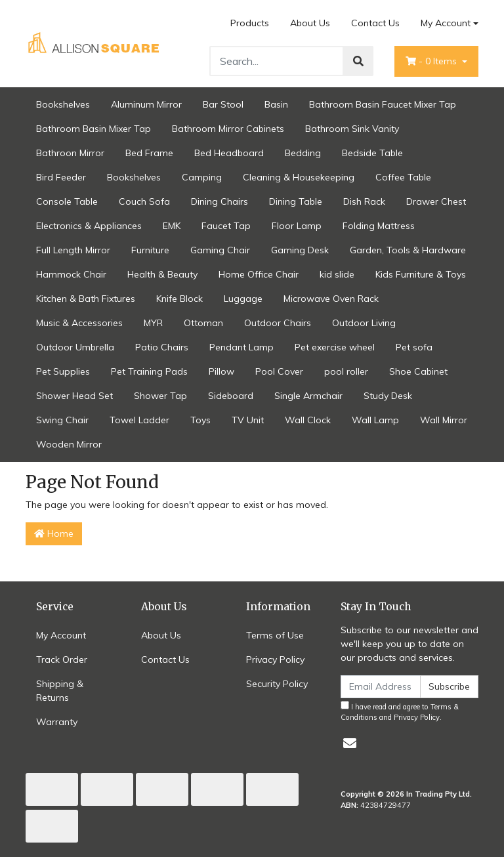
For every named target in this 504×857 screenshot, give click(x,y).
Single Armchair (308, 396)
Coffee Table (403, 177)
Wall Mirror (444, 420)
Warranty (57, 722)
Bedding (303, 153)
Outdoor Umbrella (75, 347)
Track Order (62, 659)
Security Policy (277, 684)
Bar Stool (223, 104)
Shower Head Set (74, 396)
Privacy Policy (275, 659)
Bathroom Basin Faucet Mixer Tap (383, 104)
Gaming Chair (220, 250)
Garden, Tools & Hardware (408, 250)
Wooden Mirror (69, 444)
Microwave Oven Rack (331, 299)
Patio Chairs (162, 347)
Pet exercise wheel (335, 347)
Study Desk (388, 396)
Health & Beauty (162, 274)
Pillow (221, 371)
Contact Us (375, 23)
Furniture (150, 250)
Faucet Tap (226, 226)
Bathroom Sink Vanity (352, 129)
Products (250, 23)
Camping (202, 177)
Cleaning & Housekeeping (299, 177)
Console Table (67, 201)
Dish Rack (364, 201)
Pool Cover (279, 371)
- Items (432, 61)
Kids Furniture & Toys (421, 274)
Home (54, 533)
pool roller (346, 371)
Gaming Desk (300, 250)
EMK (172, 226)
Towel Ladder (139, 420)
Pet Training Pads (149, 371)
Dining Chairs (220, 201)
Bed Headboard (229, 153)
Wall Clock (308, 420)
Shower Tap (160, 396)
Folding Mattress (379, 226)
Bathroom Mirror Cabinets (228, 129)
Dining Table (296, 201)
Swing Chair (62, 420)
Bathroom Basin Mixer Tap (94, 129)
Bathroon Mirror (70, 153)
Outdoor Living (364, 323)
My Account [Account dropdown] (446, 23)
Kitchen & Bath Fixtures (86, 299)
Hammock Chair (71, 274)
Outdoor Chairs (278, 323)
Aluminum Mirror (146, 104)
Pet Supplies (63, 371)
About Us (310, 23)
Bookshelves (63, 104)
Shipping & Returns (60, 691)
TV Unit (248, 420)
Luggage (243, 299)
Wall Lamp (375, 420)
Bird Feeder (61, 177)
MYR (153, 323)
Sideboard (231, 396)
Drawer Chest (436, 201)
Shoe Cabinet (418, 371)
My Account (61, 635)
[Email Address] (381, 687)
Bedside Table (372, 153)
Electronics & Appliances (89, 226)
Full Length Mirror (73, 250)
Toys (200, 420)
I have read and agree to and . (400, 712)
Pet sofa (414, 347)
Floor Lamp (297, 226)
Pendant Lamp (241, 347)
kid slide (337, 274)
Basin (276, 104)
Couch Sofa (144, 201)
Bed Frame (149, 153)
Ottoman (203, 323)
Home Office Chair (259, 274)
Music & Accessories (79, 323)
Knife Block (179, 299)
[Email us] (350, 743)
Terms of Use (275, 635)
